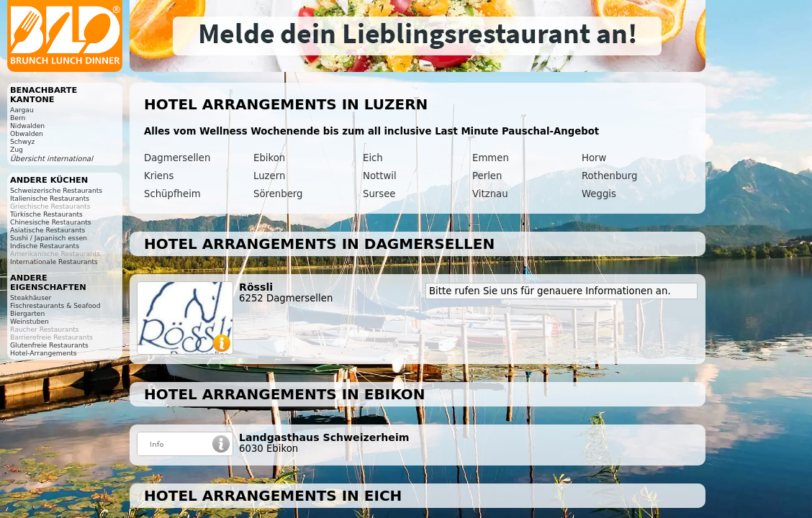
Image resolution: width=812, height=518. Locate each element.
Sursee (379, 194)
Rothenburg (609, 176)
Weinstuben (30, 321)
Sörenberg (278, 194)
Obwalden (27, 133)
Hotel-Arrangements (44, 353)
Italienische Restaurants (50, 198)
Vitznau (490, 194)
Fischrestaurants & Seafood (55, 305)
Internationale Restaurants (54, 262)
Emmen (491, 158)
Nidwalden (27, 126)
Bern (18, 118)
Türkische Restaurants (46, 214)
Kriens (159, 176)
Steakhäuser (31, 297)
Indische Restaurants (45, 246)
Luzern (269, 176)
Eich (373, 158)
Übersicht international (51, 159)
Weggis (599, 194)
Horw (594, 158)
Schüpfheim (172, 194)
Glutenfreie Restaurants (49, 345)
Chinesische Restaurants (51, 222)
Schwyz (22, 141)
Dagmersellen (177, 158)
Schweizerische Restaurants (56, 190)
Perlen (487, 176)
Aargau (22, 110)
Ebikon (269, 158)
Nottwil (380, 176)
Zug (17, 149)
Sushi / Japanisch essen (49, 238)
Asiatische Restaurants (48, 230)
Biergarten (27, 313)
